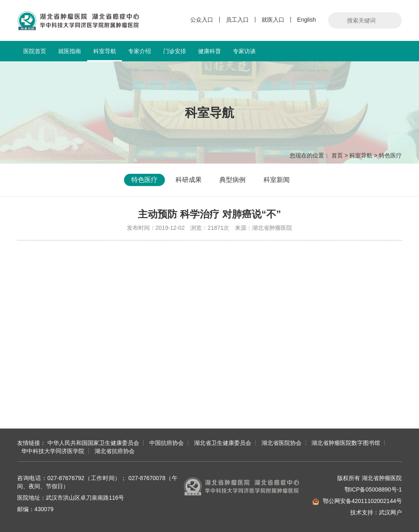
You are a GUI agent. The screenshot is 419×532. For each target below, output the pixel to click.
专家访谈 (244, 51)
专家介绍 (140, 51)
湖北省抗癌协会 (115, 451)
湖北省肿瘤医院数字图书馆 (346, 443)
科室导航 (105, 55)
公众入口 (202, 20)
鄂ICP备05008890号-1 (373, 489)
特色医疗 (390, 155)
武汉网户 (390, 512)
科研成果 (189, 180)
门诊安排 (175, 51)
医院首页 (35, 51)
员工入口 (237, 20)
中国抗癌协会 (167, 443)
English (306, 20)
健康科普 (209, 51)
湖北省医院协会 (282, 443)
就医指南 (70, 51)
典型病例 (232, 180)
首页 (337, 155)
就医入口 (273, 20)
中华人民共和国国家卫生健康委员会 (93, 443)
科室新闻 (277, 180)
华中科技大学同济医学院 (53, 451)
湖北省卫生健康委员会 (223, 443)
